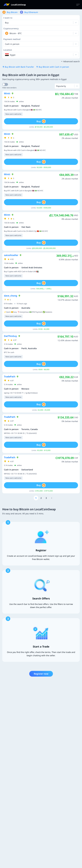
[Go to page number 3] (46, 498)
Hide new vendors (9, 88)
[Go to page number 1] (36, 498)
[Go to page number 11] (52, 498)
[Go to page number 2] (41, 498)
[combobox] (5, 33)
